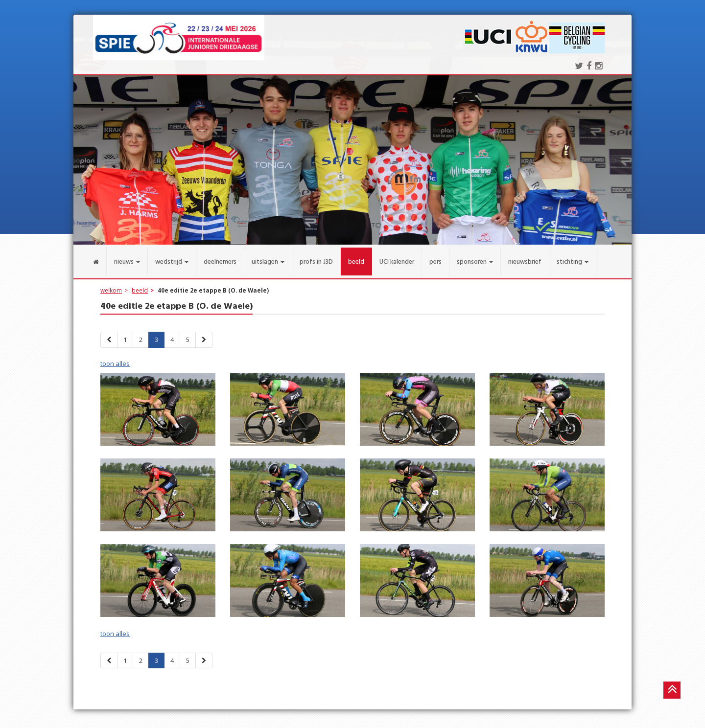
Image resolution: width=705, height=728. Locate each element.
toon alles (115, 358)
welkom (111, 284)
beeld (140, 284)
